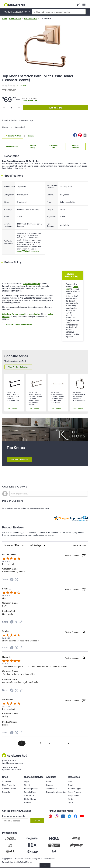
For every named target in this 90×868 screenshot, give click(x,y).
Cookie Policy (20, 861)
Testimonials (52, 789)
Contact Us (29, 796)
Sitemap (29, 861)
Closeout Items (9, 789)
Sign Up (28, 785)
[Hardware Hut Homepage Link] (15, 4)
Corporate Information (56, 792)
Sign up (37, 820)
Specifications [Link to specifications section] (12, 147)
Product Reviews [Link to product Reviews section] (75, 147)
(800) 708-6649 (23, 12)
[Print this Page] (85, 135)
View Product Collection (18, 367)
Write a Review (80, 545)
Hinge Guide (73, 796)
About (49, 782)
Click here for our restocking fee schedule (21, 314)
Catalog (72, 785)
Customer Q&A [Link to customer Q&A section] (54, 147)
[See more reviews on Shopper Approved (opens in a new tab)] (21, 580)
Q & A (71, 803)
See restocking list (32, 284)
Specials (6, 792)
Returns (28, 803)
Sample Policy (30, 792)
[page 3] (40, 743)
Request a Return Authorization (19, 325)
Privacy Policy (8, 861)
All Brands (7, 782)
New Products (8, 785)
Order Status (30, 799)
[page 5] (59, 743)
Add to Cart (55, 108)
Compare (30, 136)
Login (27, 782)
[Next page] (68, 743)
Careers (50, 785)
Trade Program (75, 792)
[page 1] (22, 743)
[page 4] (50, 743)
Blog (70, 782)
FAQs (71, 799)
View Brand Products (19, 459)
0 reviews (21, 85)
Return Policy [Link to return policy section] (33, 147)
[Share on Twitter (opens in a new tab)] (16, 580)
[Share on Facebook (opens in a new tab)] (12, 580)
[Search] (59, 12)
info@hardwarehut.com (12, 763)
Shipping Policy (31, 789)
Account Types (75, 789)
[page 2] (31, 743)
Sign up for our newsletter (14, 816)
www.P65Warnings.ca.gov (28, 251)
